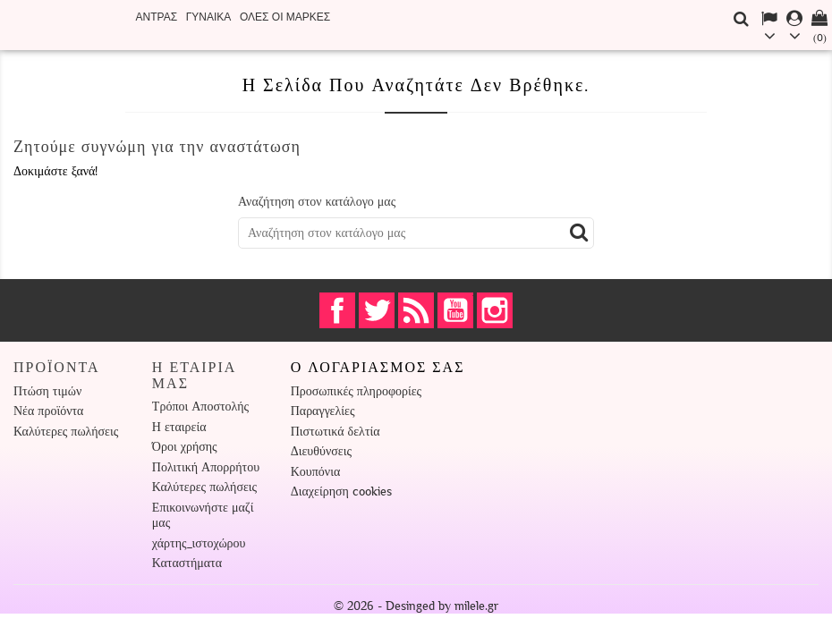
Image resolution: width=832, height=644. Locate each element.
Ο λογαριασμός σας (378, 368)
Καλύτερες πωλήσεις (66, 432)
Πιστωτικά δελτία (335, 432)
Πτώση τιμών (47, 391)
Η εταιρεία (179, 427)
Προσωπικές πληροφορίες (356, 391)
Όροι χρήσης (185, 447)
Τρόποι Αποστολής (200, 407)
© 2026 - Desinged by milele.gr (416, 606)
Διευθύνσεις (321, 451)
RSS (416, 310)
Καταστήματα (187, 563)
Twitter (377, 310)
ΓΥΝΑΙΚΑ (209, 17)
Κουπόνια (316, 472)
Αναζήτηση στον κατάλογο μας (317, 202)
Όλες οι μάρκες (285, 17)
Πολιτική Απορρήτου (206, 467)
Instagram (495, 310)
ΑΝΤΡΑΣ (157, 17)
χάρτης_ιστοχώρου (199, 543)
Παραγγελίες (323, 411)
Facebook (337, 310)
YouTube (455, 310)
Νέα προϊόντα (48, 411)
